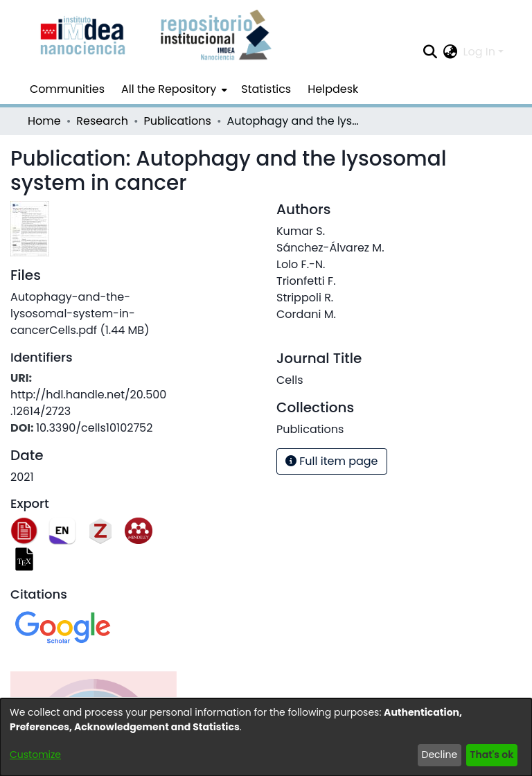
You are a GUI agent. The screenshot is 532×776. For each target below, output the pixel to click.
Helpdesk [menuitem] (333, 89)
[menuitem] (173, 89)
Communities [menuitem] (67, 89)
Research (102, 121)
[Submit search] (431, 52)
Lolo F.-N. (301, 264)
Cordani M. (306, 314)
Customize (35, 755)
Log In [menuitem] (479, 52)
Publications (178, 121)
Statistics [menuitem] (266, 89)
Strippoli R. (305, 298)
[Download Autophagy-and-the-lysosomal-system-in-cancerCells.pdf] (80, 314)
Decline (440, 755)
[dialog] (266, 737)
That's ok (491, 755)
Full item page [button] (332, 461)
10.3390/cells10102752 (95, 428)
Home (44, 121)
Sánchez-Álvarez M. (330, 248)
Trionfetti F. (306, 281)
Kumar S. (301, 231)
